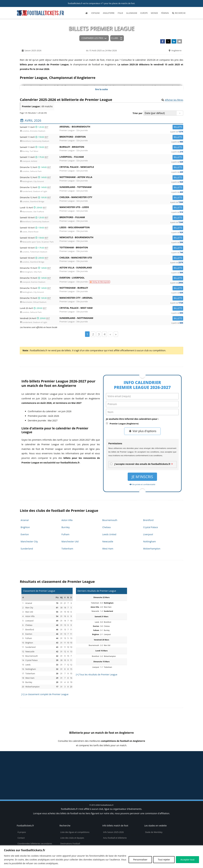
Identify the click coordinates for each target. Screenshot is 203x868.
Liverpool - (121, 157)
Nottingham (150, 541)
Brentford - (121, 137)
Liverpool (148, 534)
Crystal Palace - (121, 168)
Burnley (66, 527)
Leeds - (121, 228)
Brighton (25, 527)
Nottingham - (121, 178)
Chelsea (106, 527)
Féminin (165, 13)
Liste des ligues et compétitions (75, 812)
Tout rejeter (164, 860)
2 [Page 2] (93, 334)
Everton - (121, 278)
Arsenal (25, 520)
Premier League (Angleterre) (124, 424)
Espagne (95, 13)
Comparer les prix (92, 38)
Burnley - (121, 147)
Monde (154, 13)
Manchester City (29, 541)
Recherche (179, 13)
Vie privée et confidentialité (142, 484)
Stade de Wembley (154, 812)
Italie (120, 13)
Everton (25, 534)
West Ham (108, 549)
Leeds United (109, 534)
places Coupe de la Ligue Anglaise (129, 762)
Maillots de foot (67, 829)
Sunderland (27, 549)
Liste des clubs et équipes (72, 818)
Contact (21, 818)
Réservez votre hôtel (70, 841)
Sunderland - (121, 188)
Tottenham (67, 549)
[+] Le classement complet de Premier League (45, 694)
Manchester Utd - (121, 208)
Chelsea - (121, 198)
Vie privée (22, 835)
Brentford (148, 520)
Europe (144, 13)
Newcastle (108, 541)
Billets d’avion (67, 835)
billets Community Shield (76, 762)
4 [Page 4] (105, 334)
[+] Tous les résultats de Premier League (97, 674)
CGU (20, 841)
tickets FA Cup (75, 769)
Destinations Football (70, 823)
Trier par (138, 113)
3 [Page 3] (99, 334)
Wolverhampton (152, 549)
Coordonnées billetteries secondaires (35, 823)
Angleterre (109, 13)
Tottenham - (121, 248)
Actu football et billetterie (115, 818)
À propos (22, 812)
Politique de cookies (27, 829)
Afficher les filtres (174, 100)
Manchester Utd (70, 541)
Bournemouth (110, 520)
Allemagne (132, 13)
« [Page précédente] (110, 334)
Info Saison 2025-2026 (113, 812)
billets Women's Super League (115, 769)
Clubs (115, 38)
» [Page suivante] (116, 334)
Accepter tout (187, 860)
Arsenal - (121, 127)
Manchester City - (121, 298)
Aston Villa (67, 520)
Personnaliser (140, 860)
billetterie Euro (175, 762)
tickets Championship (33, 762)
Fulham (65, 534)
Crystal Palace (151, 527)
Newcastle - (121, 238)
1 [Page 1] (87, 334)
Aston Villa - (121, 268)
